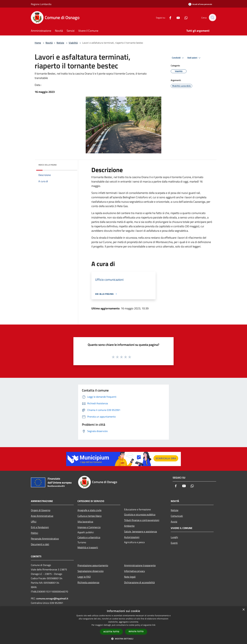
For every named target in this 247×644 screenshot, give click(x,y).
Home (38, 43)
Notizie (60, 43)
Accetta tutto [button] (111, 632)
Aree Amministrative (42, 516)
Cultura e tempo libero (89, 516)
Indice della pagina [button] (47, 165)
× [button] (243, 610)
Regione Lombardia (41, 4)
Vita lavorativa (85, 522)
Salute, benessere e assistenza (141, 531)
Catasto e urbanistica (89, 537)
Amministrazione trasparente (140, 565)
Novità (49, 43)
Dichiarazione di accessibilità (139, 582)
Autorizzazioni (132, 537)
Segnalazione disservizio (90, 571)
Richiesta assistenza (88, 582)
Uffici (34, 522)
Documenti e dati (40, 544)
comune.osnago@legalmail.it (52, 598)
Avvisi (174, 522)
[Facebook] (169, 17)
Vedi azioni (194, 58)
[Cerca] (212, 17)
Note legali (130, 577)
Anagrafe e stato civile (89, 510)
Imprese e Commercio (89, 527)
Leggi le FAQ (84, 577)
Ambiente (129, 526)
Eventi (174, 543)
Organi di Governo (41, 510)
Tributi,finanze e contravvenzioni (142, 520)
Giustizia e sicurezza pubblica (140, 514)
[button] (123, 639)
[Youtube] (176, 17)
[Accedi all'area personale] (200, 4)
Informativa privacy (135, 571)
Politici (34, 533)
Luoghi (174, 537)
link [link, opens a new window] (154, 625)
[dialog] (123, 625)
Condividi (178, 58)
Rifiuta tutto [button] (136, 631)
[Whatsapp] (184, 17)
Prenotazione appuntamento (93, 565)
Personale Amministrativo (45, 539)
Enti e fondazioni (40, 527)
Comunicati (177, 516)
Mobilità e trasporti (88, 547)
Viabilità (73, 43)
